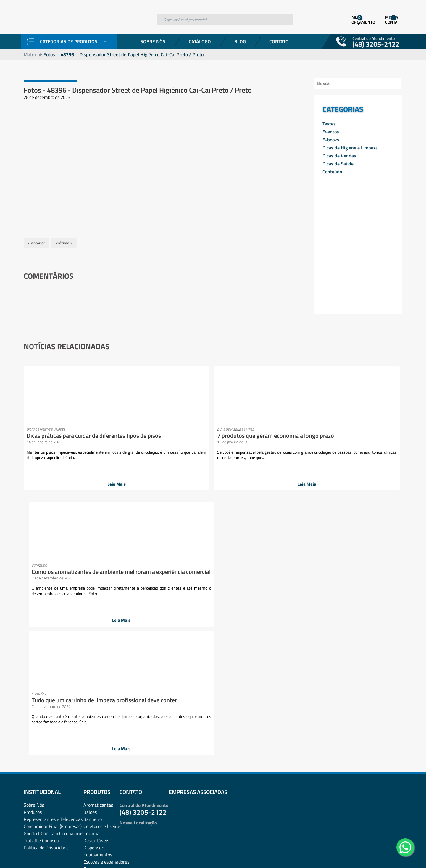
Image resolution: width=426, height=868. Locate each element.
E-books (331, 140)
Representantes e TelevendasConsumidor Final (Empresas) (53, 566)
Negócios (92, 683)
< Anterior (37, 240)
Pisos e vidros (97, 719)
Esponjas (92, 612)
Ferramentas (96, 626)
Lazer (89, 648)
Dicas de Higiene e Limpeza (350, 148)
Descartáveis (96, 584)
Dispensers (94, 591)
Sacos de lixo (96, 768)
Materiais (34, 54)
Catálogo (200, 41)
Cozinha (91, 576)
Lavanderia (95, 640)
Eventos (331, 132)
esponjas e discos (101, 619)
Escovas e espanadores (106, 605)
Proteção (92, 733)
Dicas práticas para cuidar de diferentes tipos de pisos (62, 433)
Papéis (90, 704)
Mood (89, 669)
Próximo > (64, 240)
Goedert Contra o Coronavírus (54, 576)
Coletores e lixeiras (102, 569)
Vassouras (94, 790)
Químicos (93, 747)
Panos (89, 697)
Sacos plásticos (99, 775)
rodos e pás (95, 754)
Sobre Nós (153, 41)
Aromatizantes (98, 548)
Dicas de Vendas (339, 156)
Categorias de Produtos (69, 41)
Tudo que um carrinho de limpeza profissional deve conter (331, 436)
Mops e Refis (96, 676)
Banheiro (93, 562)
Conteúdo (332, 172)
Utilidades (93, 782)
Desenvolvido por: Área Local (375, 855)
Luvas (128, 662)
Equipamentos (98, 598)
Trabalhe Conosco (41, 584)
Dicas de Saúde (338, 164)
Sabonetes (94, 761)
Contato (279, 41)
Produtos (33, 555)
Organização (96, 690)
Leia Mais (65, 482)
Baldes (90, 555)
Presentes (93, 726)
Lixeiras (91, 662)
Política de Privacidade (46, 591)
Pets (126, 711)
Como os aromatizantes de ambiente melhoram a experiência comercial (242, 436)
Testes (329, 124)
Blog (240, 41)
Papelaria (93, 711)
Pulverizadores (98, 740)
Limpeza (92, 655)
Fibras (89, 633)
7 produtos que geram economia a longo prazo (147, 433)
